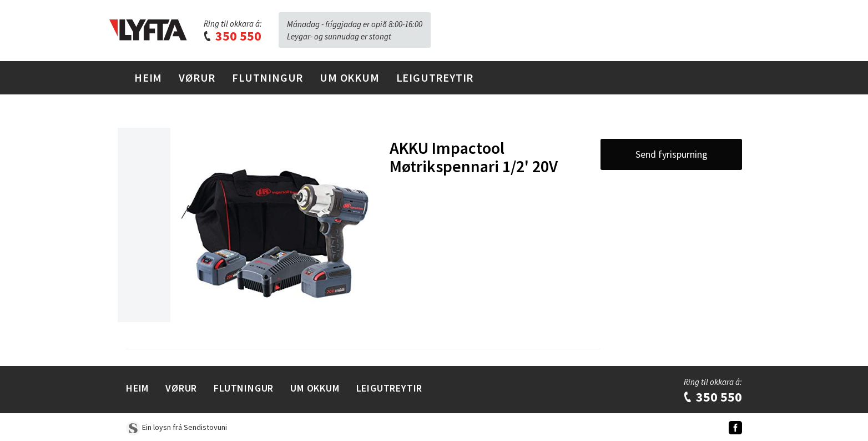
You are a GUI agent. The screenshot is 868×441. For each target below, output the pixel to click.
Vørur (197, 77)
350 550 (232, 36)
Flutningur (268, 77)
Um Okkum (349, 77)
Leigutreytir (435, 77)
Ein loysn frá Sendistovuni (176, 427)
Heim (148, 77)
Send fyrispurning (672, 154)
